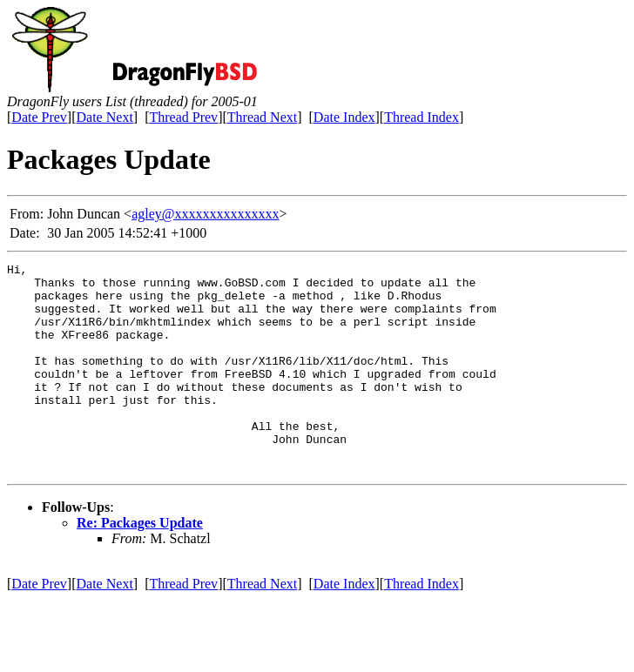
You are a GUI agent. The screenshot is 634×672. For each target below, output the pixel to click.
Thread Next (262, 117)
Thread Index (422, 117)
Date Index (344, 117)
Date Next (105, 117)
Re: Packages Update (140, 564)
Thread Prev (183, 117)
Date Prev (39, 117)
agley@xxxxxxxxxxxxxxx (205, 214)
